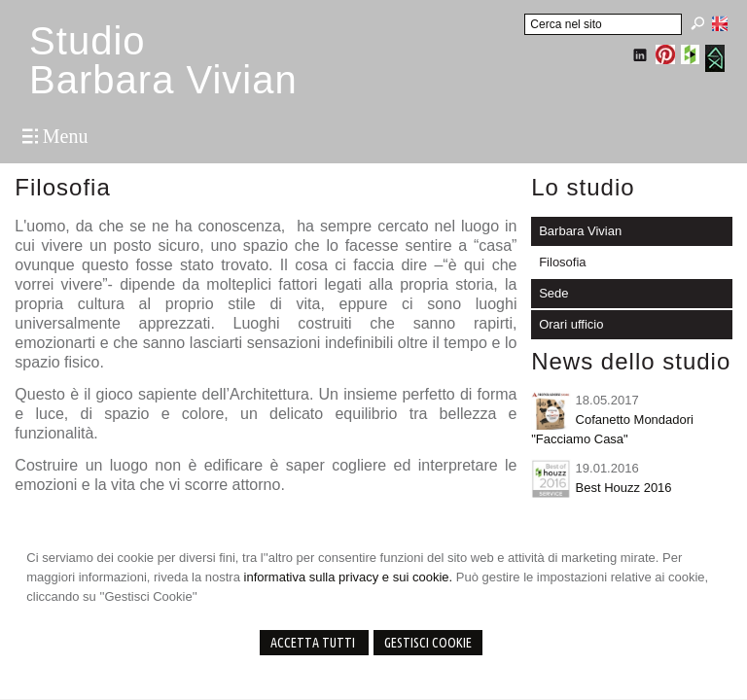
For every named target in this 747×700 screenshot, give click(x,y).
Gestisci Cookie (428, 643)
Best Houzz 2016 (624, 488)
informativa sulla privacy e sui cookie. (349, 577)
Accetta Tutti (314, 643)
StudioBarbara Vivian (163, 60)
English (720, 23)
